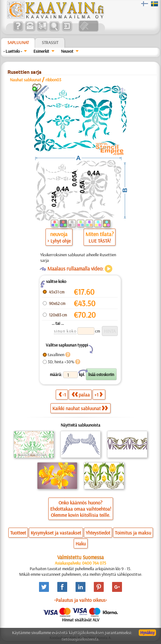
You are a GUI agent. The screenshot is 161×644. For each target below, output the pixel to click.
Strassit (50, 42)
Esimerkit (41, 51)
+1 (98, 394)
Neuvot (67, 51)
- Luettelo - (13, 51)
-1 (62, 394)
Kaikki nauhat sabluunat (80, 408)
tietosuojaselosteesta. (80, 639)
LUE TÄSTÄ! (100, 241)
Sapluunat (18, 42)
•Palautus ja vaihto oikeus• (81, 600)
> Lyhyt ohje (59, 241)
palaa (81, 394)
